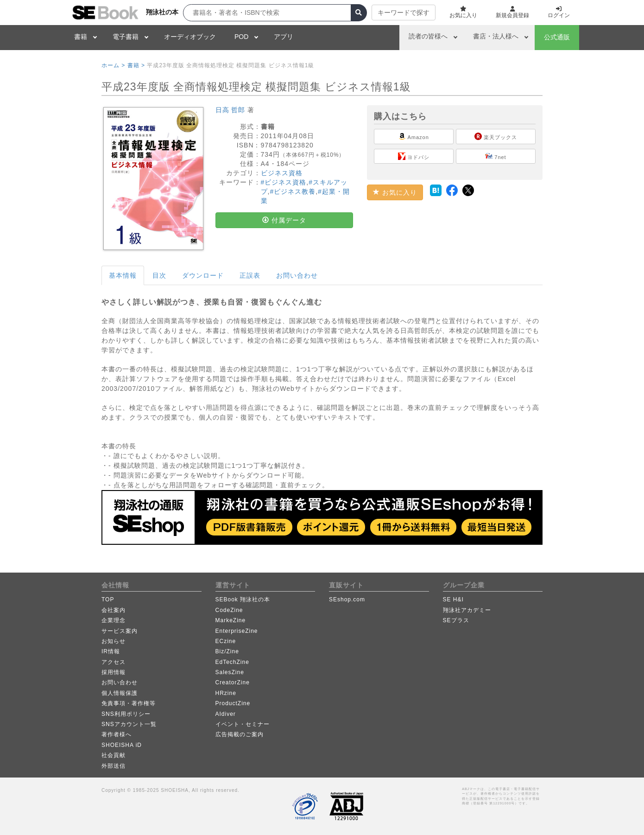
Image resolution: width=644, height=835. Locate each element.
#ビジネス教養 (293, 191)
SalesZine (230, 672)
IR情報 (111, 651)
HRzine (226, 693)
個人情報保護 (120, 693)
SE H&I (453, 599)
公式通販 (557, 37)
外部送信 (114, 766)
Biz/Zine (227, 651)
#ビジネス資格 (284, 182)
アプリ (284, 37)
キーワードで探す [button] (404, 13)
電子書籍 (126, 37)
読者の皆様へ (428, 36)
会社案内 (114, 610)
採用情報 (114, 672)
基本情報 (123, 275)
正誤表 (250, 275)
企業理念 (114, 620)
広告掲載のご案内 (240, 734)
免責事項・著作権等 (129, 703)
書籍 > (136, 65)
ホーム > (113, 65)
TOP (108, 599)
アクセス (114, 662)
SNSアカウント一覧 (129, 724)
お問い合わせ (297, 275)
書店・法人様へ (496, 36)
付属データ (284, 220)
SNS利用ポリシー (126, 714)
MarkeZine (231, 620)
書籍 (81, 37)
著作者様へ (117, 734)
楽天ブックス (496, 136)
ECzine (226, 641)
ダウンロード (203, 275)
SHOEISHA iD (122, 745)
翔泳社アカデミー (467, 610)
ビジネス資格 (282, 173)
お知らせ (114, 641)
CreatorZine (233, 682)
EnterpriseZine (237, 631)
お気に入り (395, 192)
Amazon (414, 136)
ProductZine (233, 703)
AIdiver (226, 714)
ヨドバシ (414, 156)
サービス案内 (120, 631)
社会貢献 (114, 755)
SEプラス (456, 620)
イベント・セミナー (243, 724)
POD (241, 37)
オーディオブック (190, 37)
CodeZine (229, 610)
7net (496, 156)
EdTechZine (232, 662)
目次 (159, 275)
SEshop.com (347, 599)
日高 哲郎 (230, 110)
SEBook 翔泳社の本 (243, 599)
